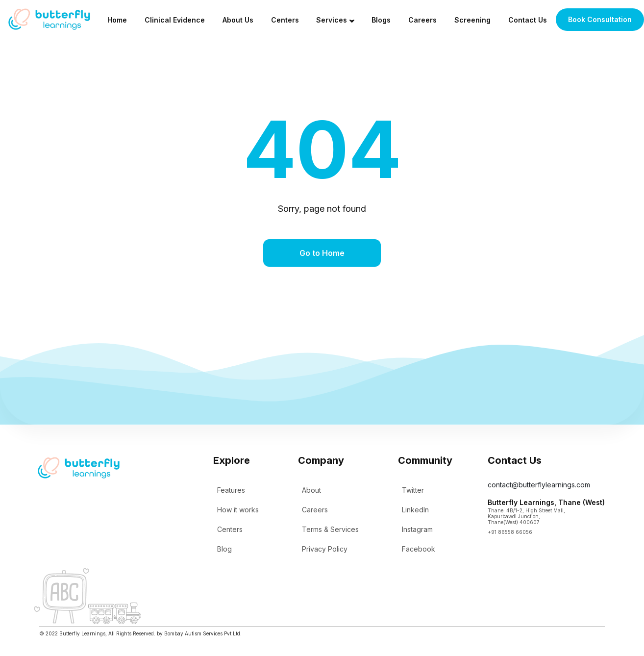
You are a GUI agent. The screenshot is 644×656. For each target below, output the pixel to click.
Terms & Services (330, 529)
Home (117, 20)
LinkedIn (415, 510)
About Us (238, 20)
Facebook (419, 549)
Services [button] (332, 20)
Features (231, 490)
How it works (238, 510)
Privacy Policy (325, 549)
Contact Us (528, 20)
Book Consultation (600, 19)
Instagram (417, 529)
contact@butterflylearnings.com (539, 485)
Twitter (413, 490)
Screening (472, 20)
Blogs (381, 20)
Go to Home (322, 253)
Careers (422, 20)
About (311, 490)
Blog (224, 549)
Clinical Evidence (175, 20)
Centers (285, 20)
